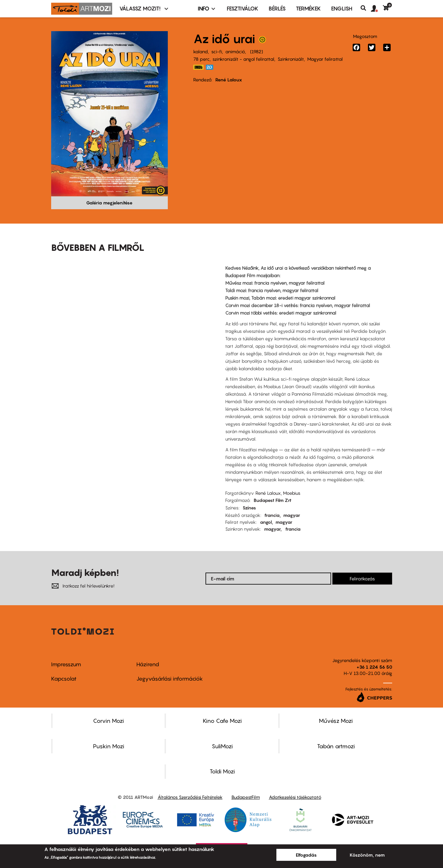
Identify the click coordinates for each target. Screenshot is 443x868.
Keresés (366, 8)
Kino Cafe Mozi (222, 721)
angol (266, 522)
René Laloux (229, 80)
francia (272, 515)
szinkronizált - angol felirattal (243, 59)
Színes (249, 508)
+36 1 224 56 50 (374, 667)
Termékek (308, 9)
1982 (256, 51)
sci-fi (217, 51)
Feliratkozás (362, 579)
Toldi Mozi (222, 771)
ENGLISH (342, 9)
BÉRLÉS (277, 9)
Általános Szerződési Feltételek (190, 797)
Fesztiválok (243, 9)
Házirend (148, 664)
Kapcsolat (64, 679)
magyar (292, 515)
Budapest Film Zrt (273, 500)
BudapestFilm (246, 797)
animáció (235, 51)
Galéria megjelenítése (109, 203)
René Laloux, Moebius (278, 493)
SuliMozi (222, 746)
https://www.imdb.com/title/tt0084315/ (199, 67)
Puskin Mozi (109, 746)
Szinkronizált (291, 59)
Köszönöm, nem (367, 855)
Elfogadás (306, 855)
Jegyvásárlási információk (170, 679)
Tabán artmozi (336, 746)
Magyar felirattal (325, 59)
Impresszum (66, 664)
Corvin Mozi (108, 721)
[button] (377, 9)
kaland (201, 51)
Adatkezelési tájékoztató (295, 797)
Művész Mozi (336, 721)
